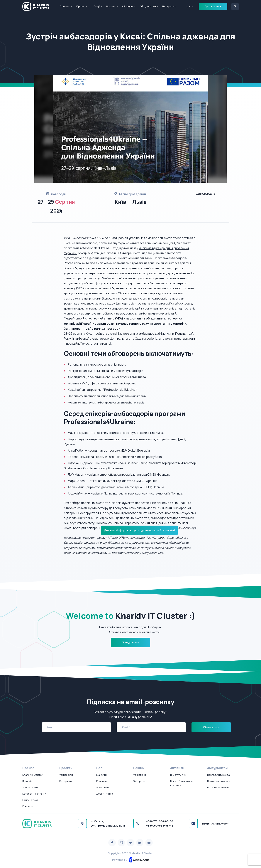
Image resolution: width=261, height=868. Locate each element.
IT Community (178, 775)
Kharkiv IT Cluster (32, 775)
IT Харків (27, 781)
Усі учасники (30, 787)
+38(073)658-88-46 (160, 821)
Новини (111, 6)
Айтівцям (128, 6)
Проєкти (82, 6)
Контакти (28, 806)
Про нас (65, 6)
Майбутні (102, 775)
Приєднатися (30, 800)
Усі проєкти (66, 775)
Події (97, 6)
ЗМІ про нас (140, 781)
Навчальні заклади (219, 781)
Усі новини (140, 775)
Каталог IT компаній (34, 794)
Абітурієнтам (148, 6)
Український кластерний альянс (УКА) (94, 318)
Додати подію (105, 794)
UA (188, 6)
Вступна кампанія (218, 787)
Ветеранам (169, 6)
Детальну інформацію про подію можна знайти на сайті (139, 530)
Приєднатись (213, 6)
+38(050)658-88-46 (160, 826)
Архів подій (103, 787)
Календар (102, 781)
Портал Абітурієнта (218, 775)
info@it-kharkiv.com (215, 824)
